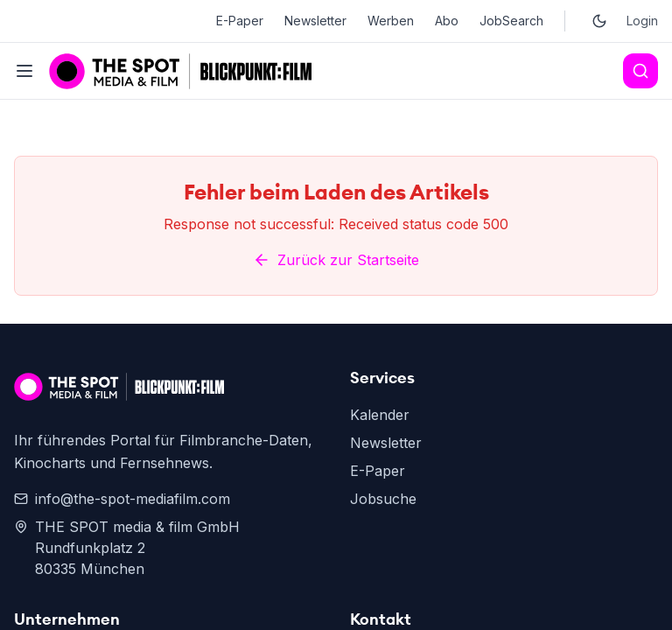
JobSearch (511, 21)
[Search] (640, 71)
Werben (391, 21)
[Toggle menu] (24, 71)
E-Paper (240, 21)
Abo (447, 21)
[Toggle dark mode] (599, 21)
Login (642, 21)
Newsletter (315, 21)
